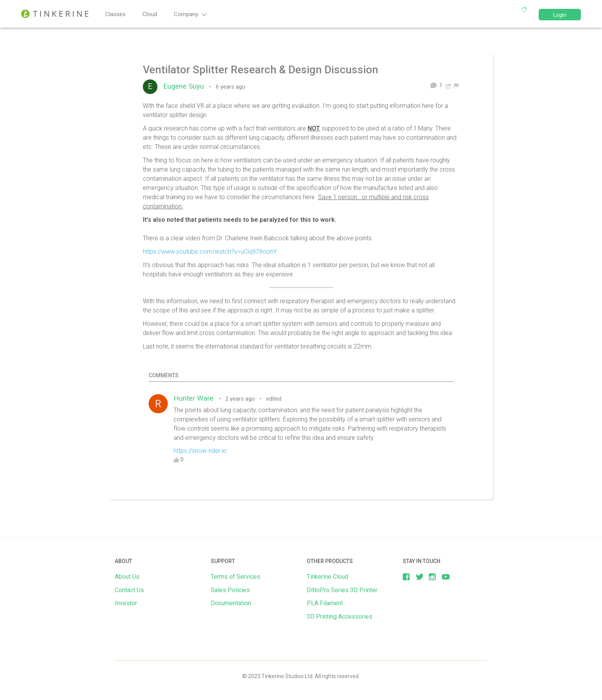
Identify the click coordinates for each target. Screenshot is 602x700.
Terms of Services (236, 577)
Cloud (150, 14)
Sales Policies (230, 590)
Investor (126, 603)
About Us (127, 577)
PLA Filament (325, 603)
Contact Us (129, 590)
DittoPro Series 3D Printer (342, 590)
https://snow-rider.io (200, 451)
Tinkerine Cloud (327, 577)
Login (560, 15)
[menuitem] (456, 85)
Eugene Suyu (185, 86)
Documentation (231, 603)
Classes (115, 14)
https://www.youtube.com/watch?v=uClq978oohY (210, 252)
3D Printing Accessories (340, 617)
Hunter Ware (195, 398)
